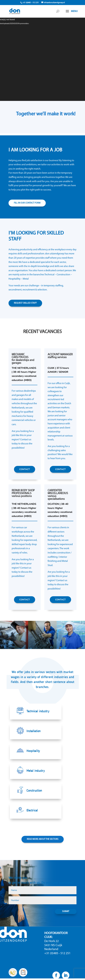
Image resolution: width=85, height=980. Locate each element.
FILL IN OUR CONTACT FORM (27, 203)
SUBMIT (66, 911)
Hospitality (33, 751)
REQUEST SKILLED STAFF (25, 303)
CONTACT (25, 469)
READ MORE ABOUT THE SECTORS (43, 839)
